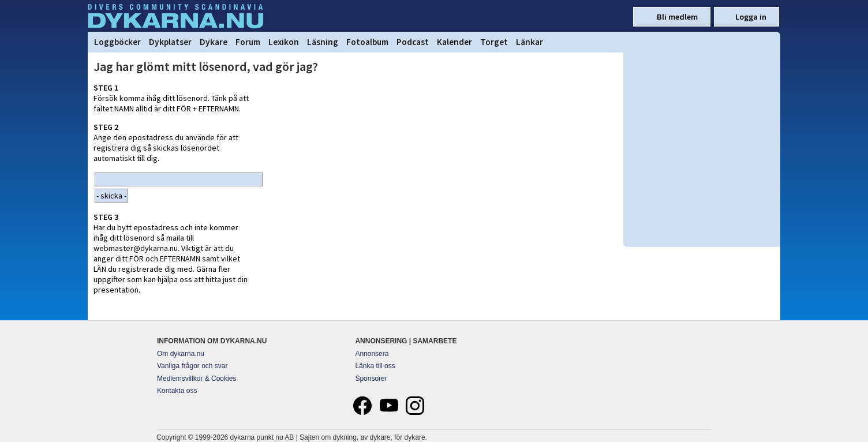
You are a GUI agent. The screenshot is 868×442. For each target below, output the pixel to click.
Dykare (214, 42)
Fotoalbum (367, 42)
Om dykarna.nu (181, 354)
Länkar (530, 42)
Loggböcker (117, 42)
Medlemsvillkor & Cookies (197, 379)
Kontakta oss (177, 391)
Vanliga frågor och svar (192, 366)
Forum (248, 42)
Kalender (454, 42)
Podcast (413, 42)
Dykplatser (170, 42)
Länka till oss (375, 366)
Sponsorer (371, 379)
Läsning (323, 42)
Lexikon (284, 42)
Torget (494, 42)
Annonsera (372, 354)
